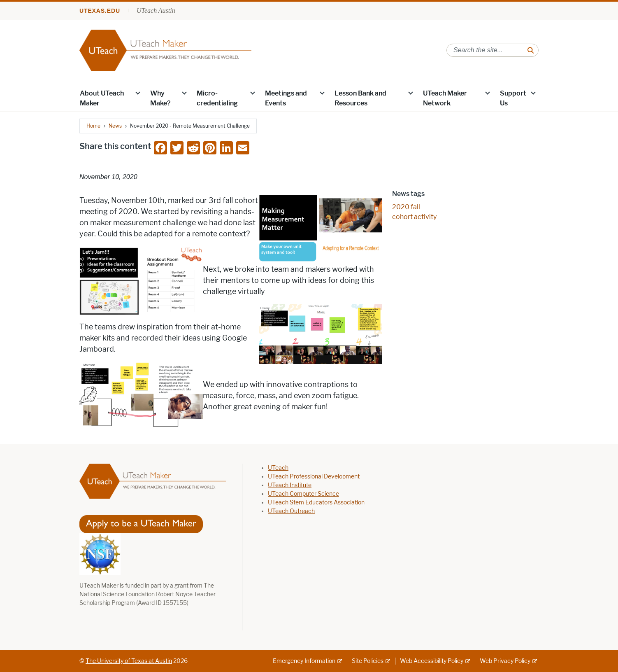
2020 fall (406, 207)
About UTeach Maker (102, 98)
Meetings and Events (286, 98)
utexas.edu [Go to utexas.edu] (100, 11)
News (115, 126)
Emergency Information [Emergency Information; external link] (304, 661)
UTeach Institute (290, 485)
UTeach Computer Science (303, 494)
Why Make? (160, 98)
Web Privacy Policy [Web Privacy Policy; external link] (505, 661)
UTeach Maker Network (445, 98)
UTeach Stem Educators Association (316, 503)
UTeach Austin (156, 10)
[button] (138, 93)
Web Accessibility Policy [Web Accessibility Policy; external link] (432, 661)
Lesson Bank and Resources (360, 98)
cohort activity (414, 217)
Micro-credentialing (217, 98)
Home (93, 126)
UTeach (278, 468)
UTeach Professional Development (314, 477)
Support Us (513, 98)
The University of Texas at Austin (129, 661)
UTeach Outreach (291, 511)
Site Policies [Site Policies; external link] (368, 661)
